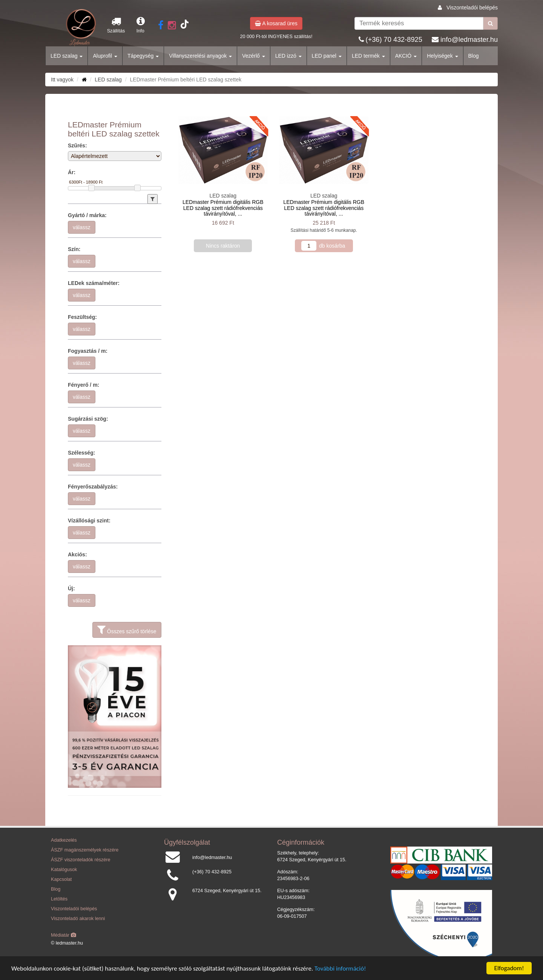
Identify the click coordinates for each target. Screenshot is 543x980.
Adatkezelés (64, 840)
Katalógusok (64, 870)
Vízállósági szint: (89, 521)
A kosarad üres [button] (276, 23)
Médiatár (64, 935)
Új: (71, 588)
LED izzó (288, 56)
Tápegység (143, 56)
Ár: (72, 172)
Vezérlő (254, 56)
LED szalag (67, 56)
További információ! (340, 969)
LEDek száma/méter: (94, 283)
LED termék (368, 56)
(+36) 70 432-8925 (394, 40)
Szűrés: (77, 145)
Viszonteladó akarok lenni (78, 919)
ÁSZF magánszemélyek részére (85, 850)
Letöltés (59, 899)
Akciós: (77, 554)
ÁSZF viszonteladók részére (81, 860)
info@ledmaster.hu (469, 40)
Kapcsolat (61, 879)
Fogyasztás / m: (88, 351)
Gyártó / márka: (87, 215)
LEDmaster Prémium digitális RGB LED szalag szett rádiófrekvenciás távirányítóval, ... (223, 208)
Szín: (74, 249)
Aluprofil (105, 56)
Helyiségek (442, 56)
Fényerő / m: (84, 385)
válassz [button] (82, 227)
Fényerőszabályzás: (93, 487)
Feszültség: (82, 317)
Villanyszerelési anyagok (200, 56)
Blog (474, 56)
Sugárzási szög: (88, 419)
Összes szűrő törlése (127, 630)
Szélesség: (81, 453)
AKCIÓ (406, 56)
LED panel (327, 56)
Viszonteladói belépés (472, 8)
